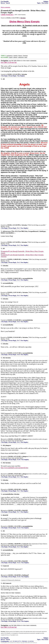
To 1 (18, 228)
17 (1, 561)
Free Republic (5, 2)
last (15, 62)
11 (1, 457)
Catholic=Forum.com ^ (7, 15)
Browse (3, 3)
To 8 (18, 355)
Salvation (24, 74)
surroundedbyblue (28, 278)
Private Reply (12, 76)
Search (8, 3)
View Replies (21, 76)
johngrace (25, 439)
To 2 (18, 245)
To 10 (19, 460)
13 (1, 489)
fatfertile (25, 489)
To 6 (18, 322)
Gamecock (25, 544)
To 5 (18, 296)
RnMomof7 (26, 575)
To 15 (19, 563)
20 (1, 618)
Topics (39, 3)
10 (1, 439)
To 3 (18, 262)
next (13, 62)
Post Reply (5, 76)
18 (1, 575)
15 (1, 526)
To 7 (18, 341)
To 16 (19, 577)
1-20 (5, 62)
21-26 (9, 62)
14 (1, 510)
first (2, 62)
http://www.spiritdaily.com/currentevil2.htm (14, 468)
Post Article (45, 3)
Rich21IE (25, 510)
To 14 (19, 528)
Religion (46, 2)
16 (1, 544)
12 (1, 474)
